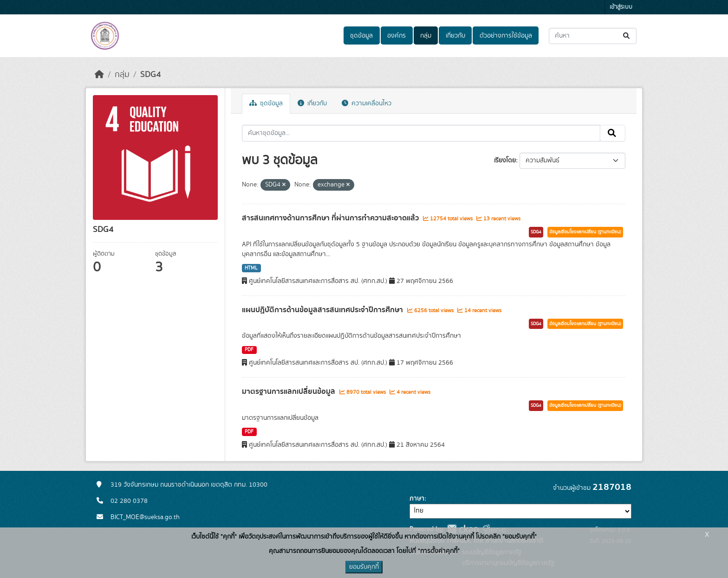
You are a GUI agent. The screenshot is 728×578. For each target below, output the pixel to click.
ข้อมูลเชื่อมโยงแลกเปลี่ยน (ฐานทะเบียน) (585, 232)
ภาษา (417, 499)
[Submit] (627, 36)
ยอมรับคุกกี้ (364, 567)
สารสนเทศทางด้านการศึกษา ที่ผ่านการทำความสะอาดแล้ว (331, 218)
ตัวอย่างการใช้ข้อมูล (506, 36)
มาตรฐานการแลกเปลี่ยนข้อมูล (289, 392)
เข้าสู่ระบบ (621, 7)
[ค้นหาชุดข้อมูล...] (593, 36)
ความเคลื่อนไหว (367, 103)
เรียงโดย (505, 161)
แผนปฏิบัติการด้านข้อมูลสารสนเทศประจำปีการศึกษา (323, 310)
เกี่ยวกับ (455, 36)
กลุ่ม (426, 36)
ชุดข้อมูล (361, 36)
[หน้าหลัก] (99, 75)
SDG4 (150, 75)
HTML (251, 268)
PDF (249, 350)
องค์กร (396, 36)
